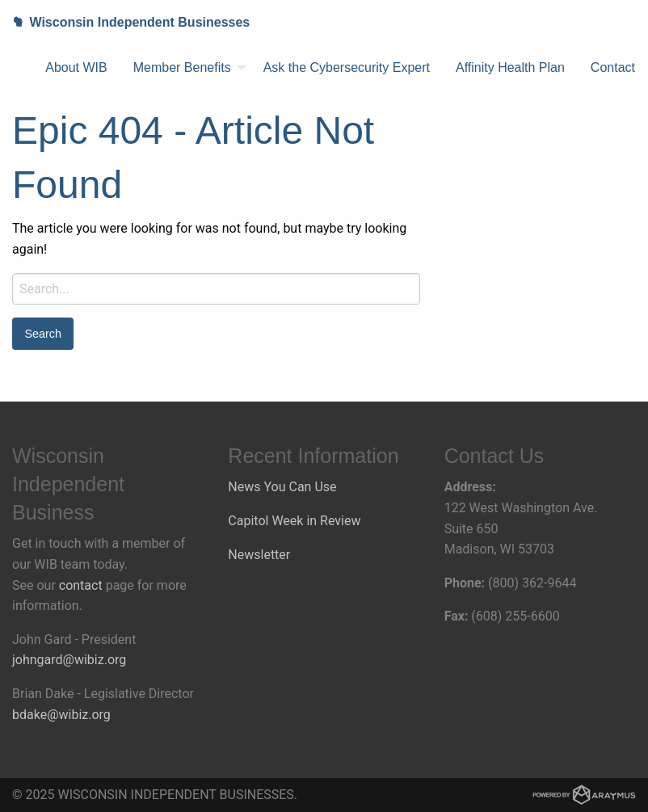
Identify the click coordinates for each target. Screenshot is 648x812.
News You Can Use (282, 487)
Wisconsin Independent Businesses (125, 22)
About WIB (76, 67)
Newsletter (259, 555)
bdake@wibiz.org (61, 715)
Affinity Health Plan (510, 67)
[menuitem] (76, 68)
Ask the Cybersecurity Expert (347, 67)
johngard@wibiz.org (69, 660)
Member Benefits (182, 67)
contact (81, 585)
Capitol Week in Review (294, 521)
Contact (613, 67)
